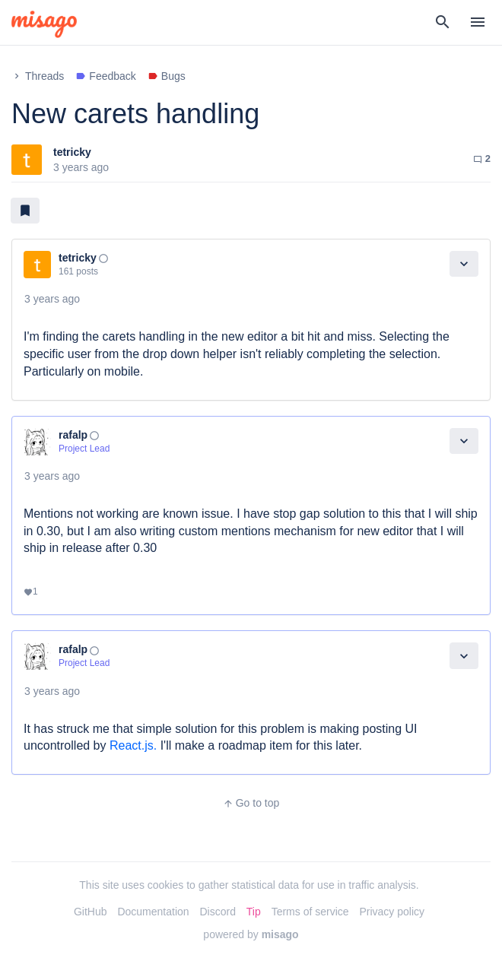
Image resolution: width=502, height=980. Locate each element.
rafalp (73, 435)
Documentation (153, 912)
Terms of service (310, 912)
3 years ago (52, 299)
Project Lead (84, 449)
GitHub (91, 912)
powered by (251, 934)
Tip (254, 912)
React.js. (133, 745)
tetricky (72, 152)
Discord (217, 912)
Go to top (251, 803)
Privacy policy (392, 912)
